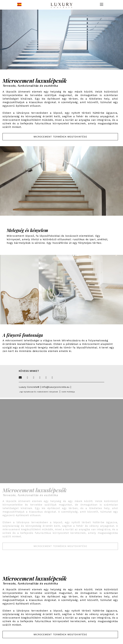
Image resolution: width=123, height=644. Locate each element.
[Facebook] (34, 378)
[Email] (20, 378)
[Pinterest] (40, 378)
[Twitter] (27, 378)
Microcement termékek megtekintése (60, 137)
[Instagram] (46, 378)
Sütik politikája (68, 392)
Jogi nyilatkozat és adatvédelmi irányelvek (39, 392)
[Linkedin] (52, 378)
